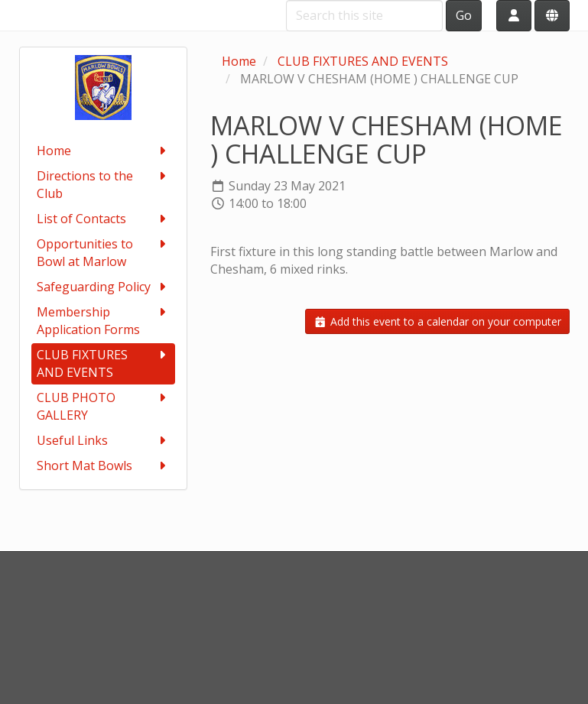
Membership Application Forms (103, 321)
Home (103, 151)
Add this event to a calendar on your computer (437, 321)
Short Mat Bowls (103, 466)
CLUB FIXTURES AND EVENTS (103, 363)
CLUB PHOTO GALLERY (103, 406)
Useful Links (103, 441)
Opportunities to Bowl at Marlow (103, 253)
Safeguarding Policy (103, 287)
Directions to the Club (103, 185)
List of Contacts (103, 219)
